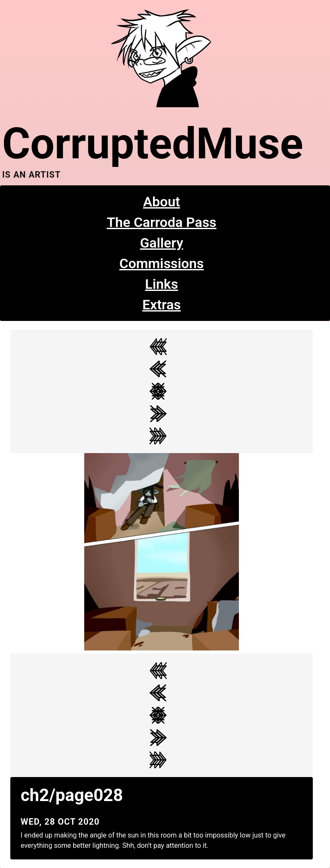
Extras (162, 305)
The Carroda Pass (161, 222)
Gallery (162, 243)
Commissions (162, 263)
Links (162, 284)
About (162, 202)
